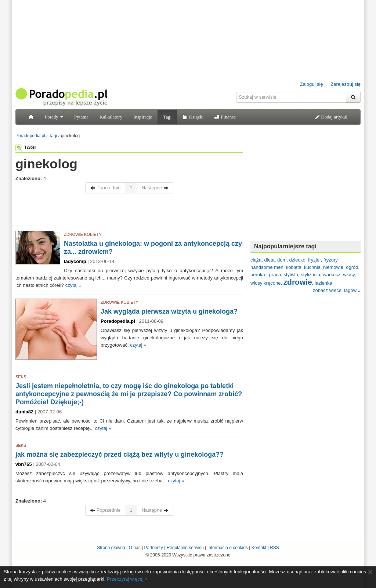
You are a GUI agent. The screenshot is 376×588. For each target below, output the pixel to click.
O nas (135, 548)
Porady (54, 117)
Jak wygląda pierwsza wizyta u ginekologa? (169, 311)
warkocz (332, 275)
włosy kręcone (265, 283)
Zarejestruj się (346, 84)
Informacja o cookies (228, 548)
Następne (155, 188)
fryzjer (314, 260)
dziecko (297, 260)
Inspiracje (143, 117)
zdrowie (298, 282)
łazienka (323, 283)
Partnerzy (153, 548)
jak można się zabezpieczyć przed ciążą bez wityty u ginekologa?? (120, 454)
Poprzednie (105, 188)
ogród (352, 267)
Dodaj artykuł (331, 117)
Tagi (167, 117)
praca (275, 275)
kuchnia (312, 267)
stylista (291, 275)
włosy (349, 275)
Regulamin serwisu (185, 548)
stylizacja (310, 275)
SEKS (21, 377)
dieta (270, 260)
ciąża (256, 260)
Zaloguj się (312, 84)
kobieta (294, 267)
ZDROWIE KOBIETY (83, 234)
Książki (193, 117)
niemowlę (333, 267)
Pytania (81, 117)
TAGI (26, 147)
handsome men (267, 267)
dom (282, 260)
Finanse (225, 117)
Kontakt (259, 548)
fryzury (330, 260)
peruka (258, 275)
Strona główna (111, 548)
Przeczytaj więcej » (127, 579)
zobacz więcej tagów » (337, 290)
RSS (274, 548)
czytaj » (73, 285)
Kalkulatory (111, 117)
